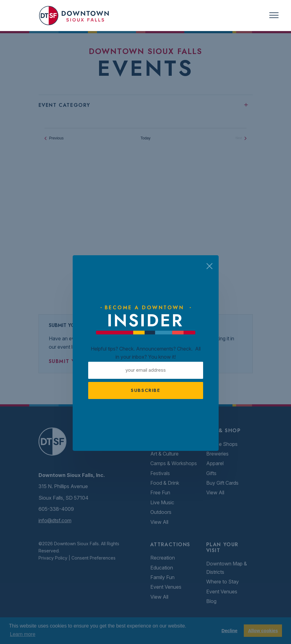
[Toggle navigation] (274, 15)
